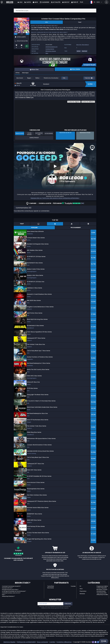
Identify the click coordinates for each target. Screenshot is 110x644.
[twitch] (93, 642)
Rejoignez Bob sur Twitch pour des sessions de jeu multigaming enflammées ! (55, 198)
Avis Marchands (101, 591)
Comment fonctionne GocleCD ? (11, 586)
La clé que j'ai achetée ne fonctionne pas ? (14, 591)
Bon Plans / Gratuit (102, 590)
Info (47, 22)
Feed (80, 22)
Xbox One (79, 45)
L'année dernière (29, 134)
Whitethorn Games (51, 51)
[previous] (16, 34)
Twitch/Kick (51, 586)
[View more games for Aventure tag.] (85, 52)
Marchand (20, 78)
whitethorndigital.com (52, 47)
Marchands (50, 588)
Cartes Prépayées (102, 588)
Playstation (83, 591)
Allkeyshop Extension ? (8, 596)
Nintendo (82, 594)
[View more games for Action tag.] (79, 52)
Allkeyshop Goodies (102, 595)
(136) (73, 203)
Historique (25, 73)
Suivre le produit (34, 138)
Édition (37, 78)
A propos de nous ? (7, 588)
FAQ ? (4, 595)
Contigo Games (50, 49)
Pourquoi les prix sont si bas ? (10, 590)
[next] (28, 34)
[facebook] (98, 642)
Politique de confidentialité (26, 642)
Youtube (73, 586)
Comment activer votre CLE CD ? (11, 593)
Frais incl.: (89, 78)
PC (80, 586)
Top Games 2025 (101, 593)
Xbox (47, 53)
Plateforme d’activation (51, 78)
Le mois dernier (49, 133)
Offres (17, 73)
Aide (104, 641)
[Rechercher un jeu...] (55, 11)
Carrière (52, 642)
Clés (64, 78)
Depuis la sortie (20, 133)
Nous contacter (42, 642)
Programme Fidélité (102, 586)
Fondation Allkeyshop (64, 642)
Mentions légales (9, 642)
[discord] (96, 642)
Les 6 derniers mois (39, 134)
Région (29, 78)
